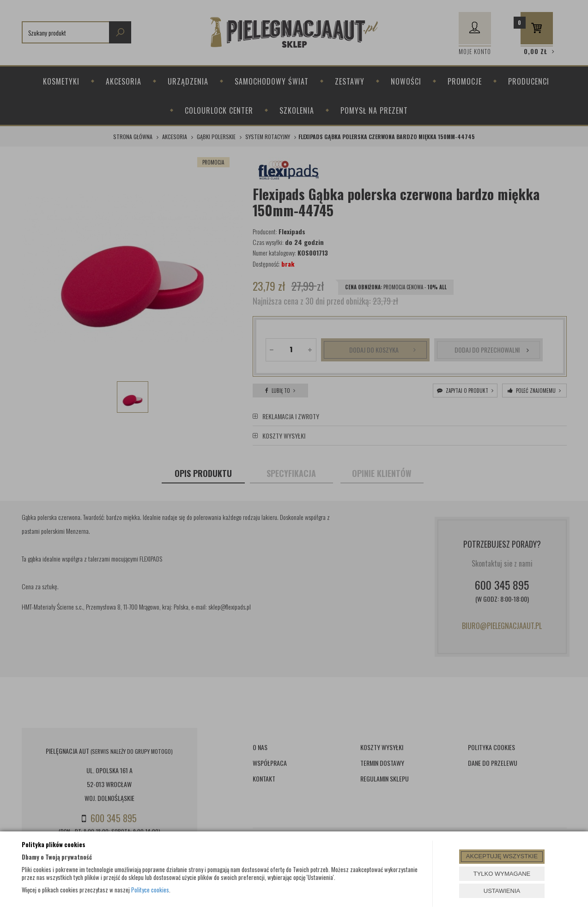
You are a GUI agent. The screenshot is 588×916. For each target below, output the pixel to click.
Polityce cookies (150, 890)
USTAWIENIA (502, 891)
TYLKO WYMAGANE (502, 874)
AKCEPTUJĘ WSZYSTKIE (502, 856)
